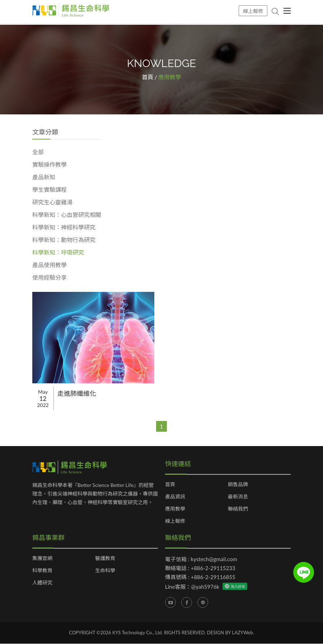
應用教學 (175, 509)
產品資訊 (175, 497)
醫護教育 (105, 559)
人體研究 (42, 583)
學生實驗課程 (50, 190)
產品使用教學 (50, 265)
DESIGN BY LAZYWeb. (231, 633)
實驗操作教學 (50, 165)
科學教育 (42, 571)
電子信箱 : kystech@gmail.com (201, 559)
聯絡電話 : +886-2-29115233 (200, 568)
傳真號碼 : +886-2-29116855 (200, 577)
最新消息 (238, 497)
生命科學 (105, 571)
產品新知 (44, 177)
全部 (38, 152)
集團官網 (42, 559)
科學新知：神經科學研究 (64, 228)
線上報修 (253, 11)
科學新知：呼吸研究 (58, 253)
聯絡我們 (238, 509)
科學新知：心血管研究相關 (67, 215)
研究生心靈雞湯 (52, 202)
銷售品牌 (238, 485)
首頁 (148, 77)
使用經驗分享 (50, 278)
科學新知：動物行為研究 (64, 240)
